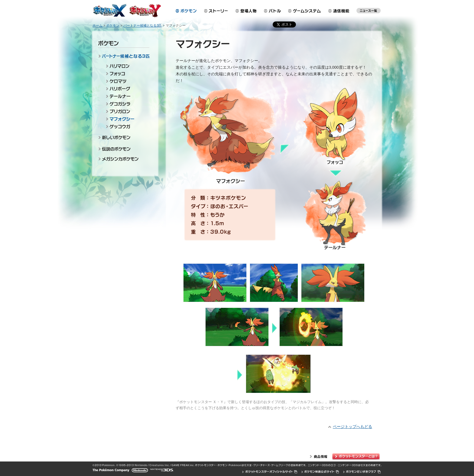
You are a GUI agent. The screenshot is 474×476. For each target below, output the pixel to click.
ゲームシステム (306, 11)
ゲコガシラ (127, 104)
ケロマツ (127, 81)
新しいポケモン (125, 138)
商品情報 (319, 456)
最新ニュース (368, 12)
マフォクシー (127, 119)
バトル (273, 11)
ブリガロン (127, 111)
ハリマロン (127, 66)
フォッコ (127, 74)
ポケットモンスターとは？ (357, 456)
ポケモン (186, 11)
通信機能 (340, 11)
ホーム (97, 25)
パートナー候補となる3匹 (125, 57)
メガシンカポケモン (125, 159)
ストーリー (216, 11)
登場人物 (246, 11)
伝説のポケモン (125, 149)
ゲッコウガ (127, 127)
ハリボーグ (127, 89)
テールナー (127, 96)
